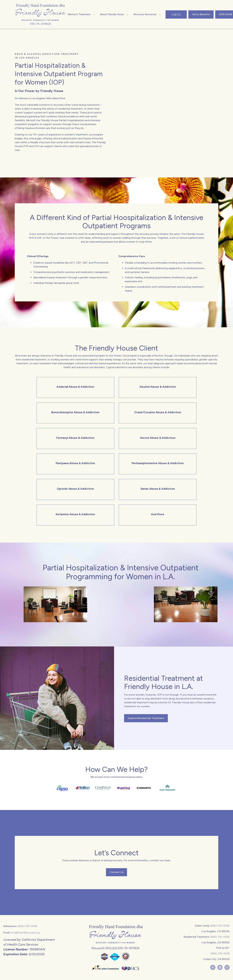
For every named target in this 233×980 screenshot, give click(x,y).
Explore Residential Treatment (146, 718)
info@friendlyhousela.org (25, 933)
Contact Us (116, 872)
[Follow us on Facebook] (213, 967)
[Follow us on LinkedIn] (220, 967)
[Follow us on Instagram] (227, 967)
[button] (81, 15)
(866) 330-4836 (28, 926)
